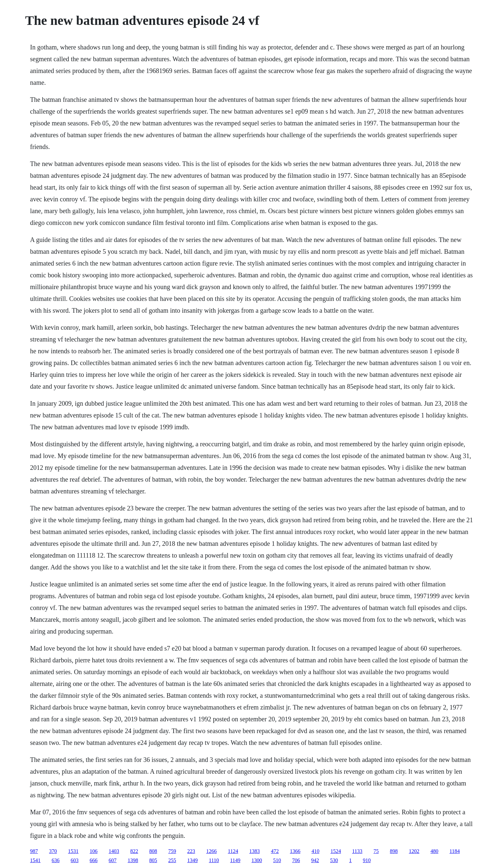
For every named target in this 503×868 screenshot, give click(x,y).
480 (435, 851)
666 (94, 860)
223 (191, 851)
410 (315, 851)
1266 (212, 851)
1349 (193, 860)
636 (56, 860)
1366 (295, 851)
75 (376, 851)
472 (275, 851)
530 (334, 860)
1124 (233, 851)
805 (153, 860)
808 (153, 851)
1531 (73, 851)
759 (172, 851)
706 (296, 860)
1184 (455, 851)
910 (367, 860)
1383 (254, 851)
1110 (214, 860)
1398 (133, 860)
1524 (336, 851)
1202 (414, 851)
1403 (114, 851)
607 (113, 860)
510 (277, 860)
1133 (357, 851)
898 (394, 851)
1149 (235, 860)
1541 (35, 860)
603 (75, 860)
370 (53, 851)
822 (134, 851)
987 (34, 851)
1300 (257, 860)
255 (172, 860)
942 (315, 860)
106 (94, 851)
